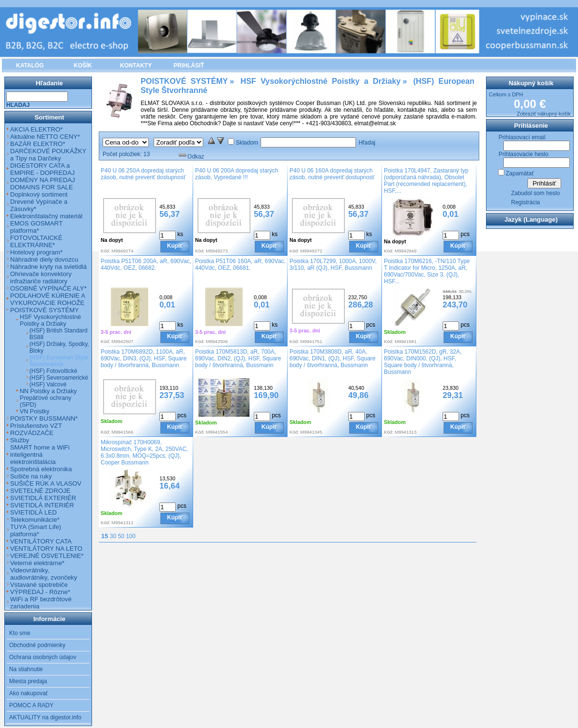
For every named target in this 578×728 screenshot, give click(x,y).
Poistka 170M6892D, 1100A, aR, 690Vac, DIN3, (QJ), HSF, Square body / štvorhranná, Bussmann (144, 358)
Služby (20, 440)
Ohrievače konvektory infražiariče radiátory (41, 278)
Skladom (247, 143)
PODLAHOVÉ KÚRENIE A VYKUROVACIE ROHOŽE (47, 299)
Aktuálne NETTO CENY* (45, 137)
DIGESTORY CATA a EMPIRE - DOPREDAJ (42, 169)
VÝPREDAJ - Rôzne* (40, 592)
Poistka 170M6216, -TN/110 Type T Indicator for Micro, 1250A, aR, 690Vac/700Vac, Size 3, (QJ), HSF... (427, 271)
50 (121, 536)
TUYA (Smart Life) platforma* (36, 530)
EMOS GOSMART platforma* (36, 227)
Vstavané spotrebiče (39, 585)
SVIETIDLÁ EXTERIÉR (43, 498)
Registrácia (525, 202)
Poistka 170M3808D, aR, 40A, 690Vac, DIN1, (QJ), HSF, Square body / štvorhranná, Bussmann (333, 358)
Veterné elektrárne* (37, 563)
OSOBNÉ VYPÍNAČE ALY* (48, 288)
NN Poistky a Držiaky (48, 391)
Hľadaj (367, 143)
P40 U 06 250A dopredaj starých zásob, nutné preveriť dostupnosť (143, 174)
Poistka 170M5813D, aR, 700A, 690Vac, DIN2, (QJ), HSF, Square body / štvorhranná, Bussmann (238, 358)
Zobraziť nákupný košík (544, 114)
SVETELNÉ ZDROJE (40, 491)
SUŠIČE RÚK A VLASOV (46, 483)
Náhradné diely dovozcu (44, 259)
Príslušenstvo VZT (36, 426)
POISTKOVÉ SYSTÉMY (45, 310)
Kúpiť (175, 246)
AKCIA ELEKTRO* (36, 129)
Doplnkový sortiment (39, 194)
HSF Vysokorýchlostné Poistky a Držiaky (50, 320)
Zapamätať (520, 173)
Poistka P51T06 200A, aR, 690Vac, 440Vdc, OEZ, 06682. (146, 265)
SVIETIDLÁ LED (33, 512)
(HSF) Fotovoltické (53, 371)
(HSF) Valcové (48, 384)
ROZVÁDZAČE (32, 433)
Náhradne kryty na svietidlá (48, 267)
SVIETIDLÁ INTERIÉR (42, 505)
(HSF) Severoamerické (59, 378)
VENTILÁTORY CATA (41, 541)
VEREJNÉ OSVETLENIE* (47, 556)
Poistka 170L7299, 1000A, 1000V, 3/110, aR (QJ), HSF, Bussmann (333, 265)
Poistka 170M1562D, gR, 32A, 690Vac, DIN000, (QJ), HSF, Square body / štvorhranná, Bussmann (423, 362)
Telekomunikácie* (35, 520)
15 (105, 536)
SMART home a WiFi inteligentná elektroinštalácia (40, 455)
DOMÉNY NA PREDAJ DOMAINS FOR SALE (43, 184)
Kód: (105, 251)
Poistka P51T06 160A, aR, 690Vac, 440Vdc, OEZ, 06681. (240, 265)
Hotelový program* (36, 252)
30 (113, 536)
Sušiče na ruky (31, 476)
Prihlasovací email (522, 137)
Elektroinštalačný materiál (46, 216)
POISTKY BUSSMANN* (44, 418)
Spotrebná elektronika (41, 469)
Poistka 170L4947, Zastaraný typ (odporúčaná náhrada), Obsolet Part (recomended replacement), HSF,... (426, 181)
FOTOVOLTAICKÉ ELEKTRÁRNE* (36, 241)
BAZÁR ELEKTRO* (38, 144)
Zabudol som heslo (535, 193)
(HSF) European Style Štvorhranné (59, 361)
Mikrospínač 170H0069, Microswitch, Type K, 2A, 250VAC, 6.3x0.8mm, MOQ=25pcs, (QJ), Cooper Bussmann (144, 452)
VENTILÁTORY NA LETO (46, 549)
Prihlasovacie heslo (523, 154)
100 (131, 536)
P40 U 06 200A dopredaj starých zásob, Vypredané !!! (237, 174)
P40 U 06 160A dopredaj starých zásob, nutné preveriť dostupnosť (332, 174)
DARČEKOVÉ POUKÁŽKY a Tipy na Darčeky (48, 155)
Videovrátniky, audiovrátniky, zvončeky (44, 574)
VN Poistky (35, 411)
